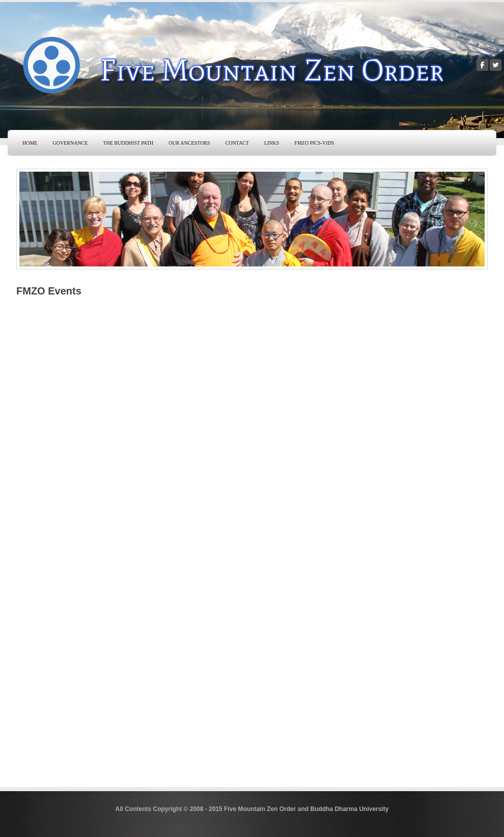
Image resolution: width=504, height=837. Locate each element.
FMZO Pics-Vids (314, 143)
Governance (70, 143)
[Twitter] (496, 65)
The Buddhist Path (128, 143)
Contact (237, 143)
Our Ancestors (189, 143)
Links (272, 143)
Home (30, 143)
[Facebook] (482, 65)
